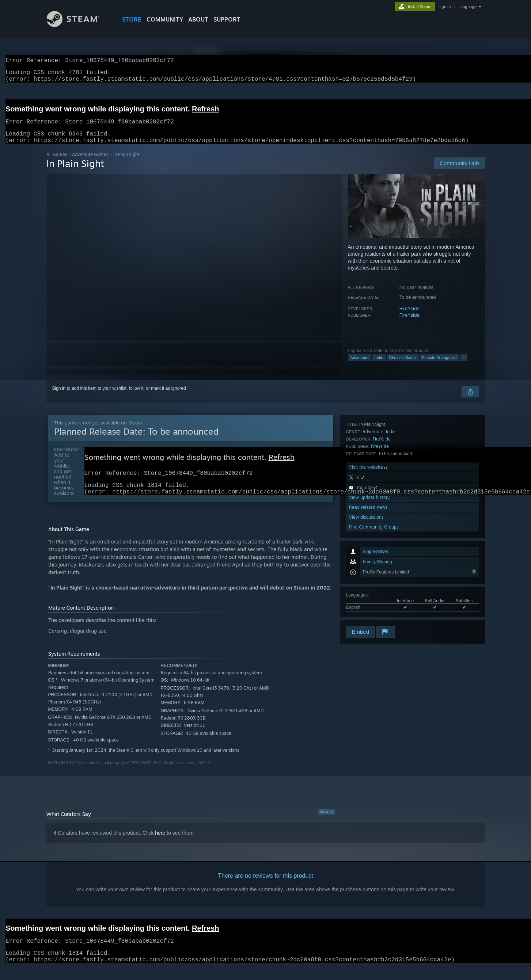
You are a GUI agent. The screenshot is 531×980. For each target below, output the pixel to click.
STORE (132, 19)
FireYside (409, 317)
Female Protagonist (439, 366)
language (468, 7)
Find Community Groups (374, 615)
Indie (379, 366)
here (160, 845)
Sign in (59, 397)
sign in (445, 7)
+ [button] (464, 366)
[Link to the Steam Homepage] (79, 25)
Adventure (360, 366)
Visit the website (369, 555)
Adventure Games (90, 163)
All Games (57, 163)
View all (327, 824)
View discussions (366, 605)
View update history (369, 585)
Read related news (368, 595)
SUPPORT (227, 19)
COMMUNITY (165, 19)
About (198, 19)
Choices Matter (403, 366)
